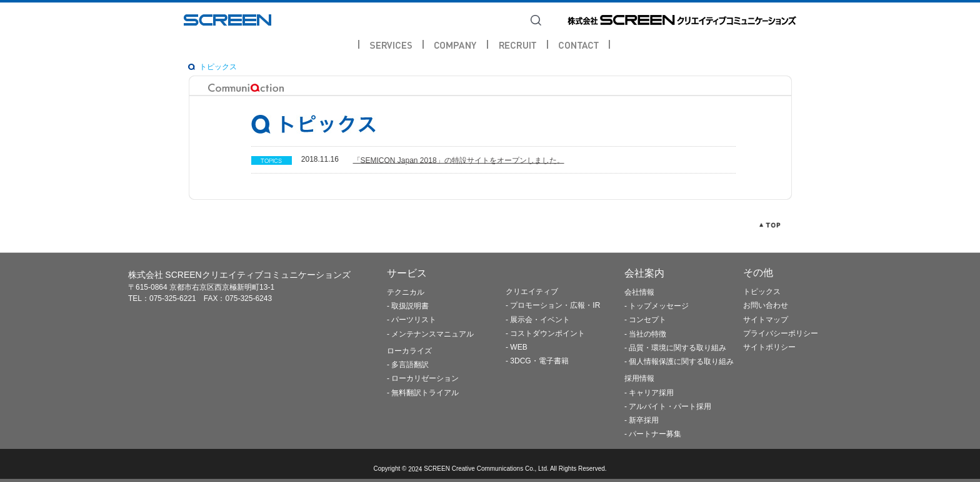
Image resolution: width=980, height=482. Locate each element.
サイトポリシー (769, 348)
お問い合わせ (766, 306)
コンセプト (647, 320)
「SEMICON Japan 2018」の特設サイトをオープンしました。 (459, 160)
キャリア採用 (651, 393)
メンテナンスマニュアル (432, 334)
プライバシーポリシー (781, 333)
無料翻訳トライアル (425, 393)
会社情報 (639, 292)
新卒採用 (644, 420)
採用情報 (639, 379)
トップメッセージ (659, 307)
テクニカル (406, 292)
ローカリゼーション (425, 379)
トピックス (218, 67)
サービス (407, 273)
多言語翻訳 (410, 365)
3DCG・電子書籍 (539, 361)
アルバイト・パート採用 (670, 406)
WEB (518, 348)
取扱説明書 (410, 307)
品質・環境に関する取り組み (677, 348)
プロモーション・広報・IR (555, 306)
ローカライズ (409, 351)
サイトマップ (766, 320)
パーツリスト (414, 320)
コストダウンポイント (547, 333)
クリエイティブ (532, 292)
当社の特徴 (647, 334)
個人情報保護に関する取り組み (681, 362)
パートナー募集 (655, 435)
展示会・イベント (540, 320)
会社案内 (644, 273)
